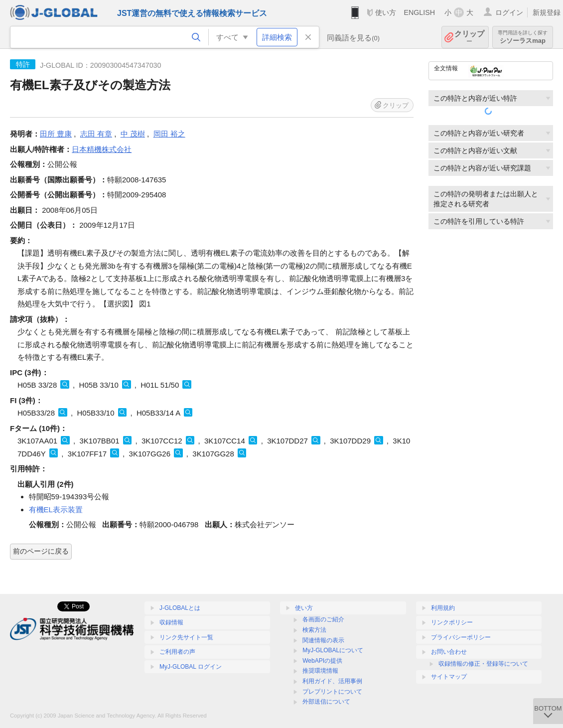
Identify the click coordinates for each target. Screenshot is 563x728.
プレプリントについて (332, 692)
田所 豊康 (56, 134)
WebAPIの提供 (322, 661)
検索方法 (314, 630)
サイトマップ (449, 677)
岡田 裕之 (169, 134)
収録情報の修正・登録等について (483, 664)
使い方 (386, 12)
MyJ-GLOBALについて (333, 650)
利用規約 (443, 608)
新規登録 (547, 12)
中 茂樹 (133, 134)
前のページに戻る (41, 551)
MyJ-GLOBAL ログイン (191, 667)
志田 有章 (96, 134)
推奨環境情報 (320, 671)
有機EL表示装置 (56, 510)
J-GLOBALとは (180, 608)
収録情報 (171, 622)
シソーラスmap (523, 37)
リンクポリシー (452, 622)
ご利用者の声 (177, 652)
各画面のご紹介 (323, 619)
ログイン (509, 12)
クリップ (469, 37)
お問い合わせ (449, 652)
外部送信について (326, 702)
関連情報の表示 (323, 640)
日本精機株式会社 (102, 149)
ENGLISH (419, 12)
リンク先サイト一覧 (186, 637)
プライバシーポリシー (461, 637)
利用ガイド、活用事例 (332, 681)
